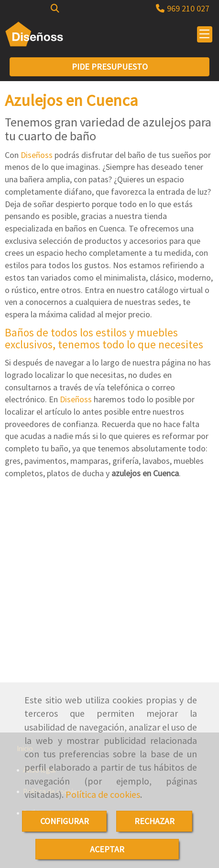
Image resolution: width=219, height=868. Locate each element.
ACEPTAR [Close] (107, 849)
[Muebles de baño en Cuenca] (109, 599)
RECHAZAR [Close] (154, 821)
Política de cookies (103, 795)
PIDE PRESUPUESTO (110, 67)
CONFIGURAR (65, 821)
